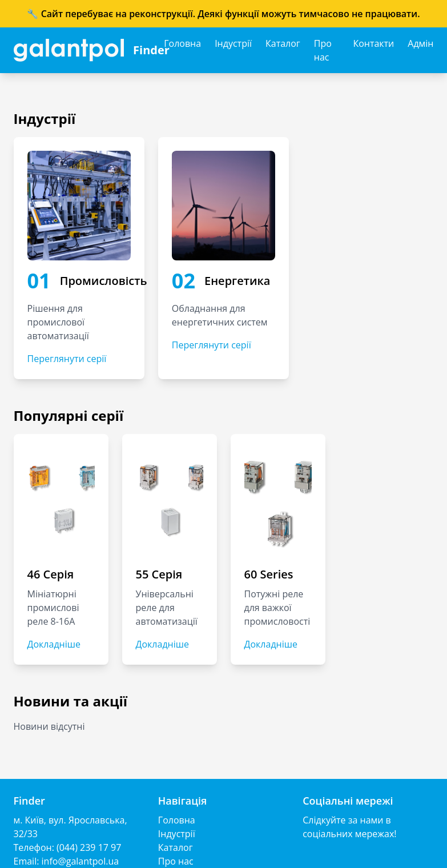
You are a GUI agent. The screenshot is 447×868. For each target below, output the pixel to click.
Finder (151, 50)
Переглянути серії (67, 359)
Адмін (420, 43)
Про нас (323, 50)
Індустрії (233, 43)
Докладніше (54, 644)
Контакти (373, 43)
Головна (182, 43)
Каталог (283, 43)
